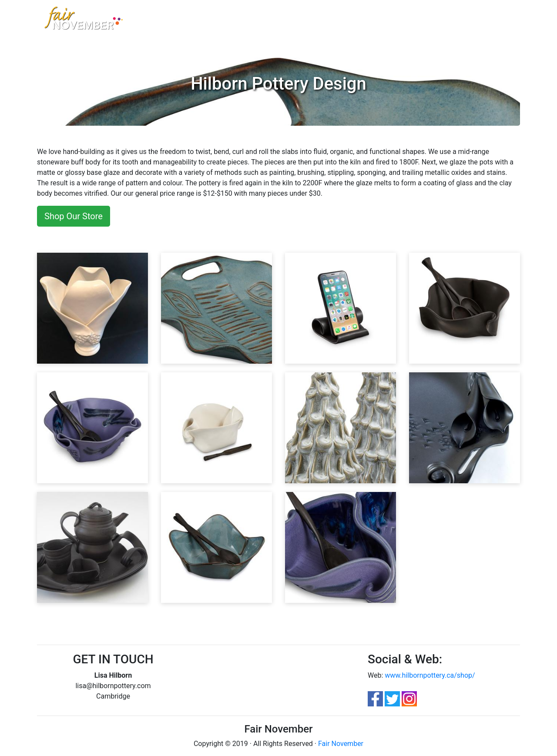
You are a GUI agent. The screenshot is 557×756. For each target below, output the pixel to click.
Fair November (341, 744)
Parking (280, 21)
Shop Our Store (74, 216)
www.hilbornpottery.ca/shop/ (430, 675)
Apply (363, 21)
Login (388, 21)
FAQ (305, 21)
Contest (249, 21)
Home (153, 20)
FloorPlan (333, 21)
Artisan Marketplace (199, 21)
